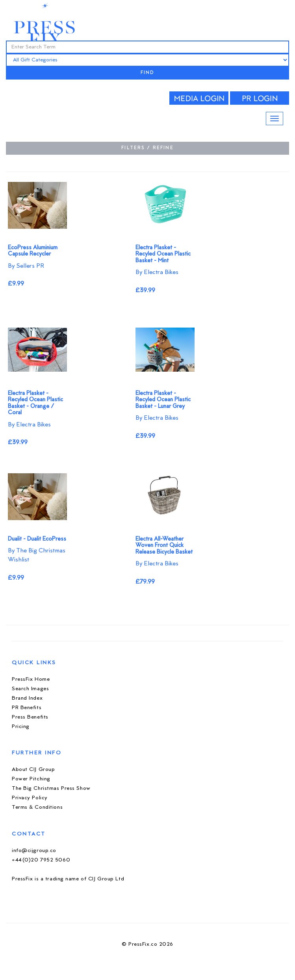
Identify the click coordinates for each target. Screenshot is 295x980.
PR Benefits (27, 708)
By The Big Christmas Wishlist (37, 555)
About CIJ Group (33, 770)
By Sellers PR (26, 266)
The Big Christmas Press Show (51, 788)
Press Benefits (30, 717)
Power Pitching (31, 779)
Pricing (21, 727)
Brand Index (27, 698)
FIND (148, 73)
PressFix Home (31, 679)
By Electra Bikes (157, 272)
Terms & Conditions (37, 807)
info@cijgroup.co (34, 851)
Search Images (30, 689)
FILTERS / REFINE (147, 148)
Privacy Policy (30, 798)
